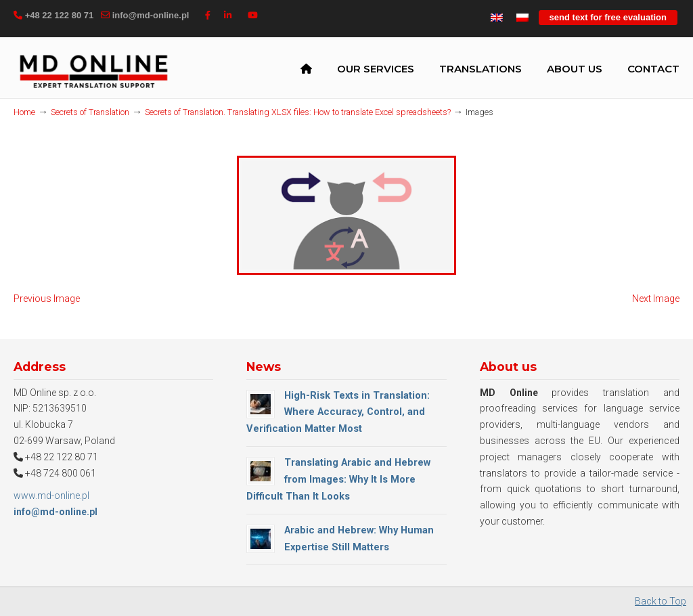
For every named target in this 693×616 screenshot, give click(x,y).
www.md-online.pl (51, 497)
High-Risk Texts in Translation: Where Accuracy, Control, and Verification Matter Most (338, 413)
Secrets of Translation (90, 112)
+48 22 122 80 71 (60, 15)
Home (24, 112)
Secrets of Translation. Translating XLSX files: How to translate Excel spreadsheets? (298, 112)
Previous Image (47, 300)
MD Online (93, 70)
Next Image (656, 300)
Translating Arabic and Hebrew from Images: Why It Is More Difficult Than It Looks (338, 481)
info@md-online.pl (151, 15)
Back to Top (661, 602)
